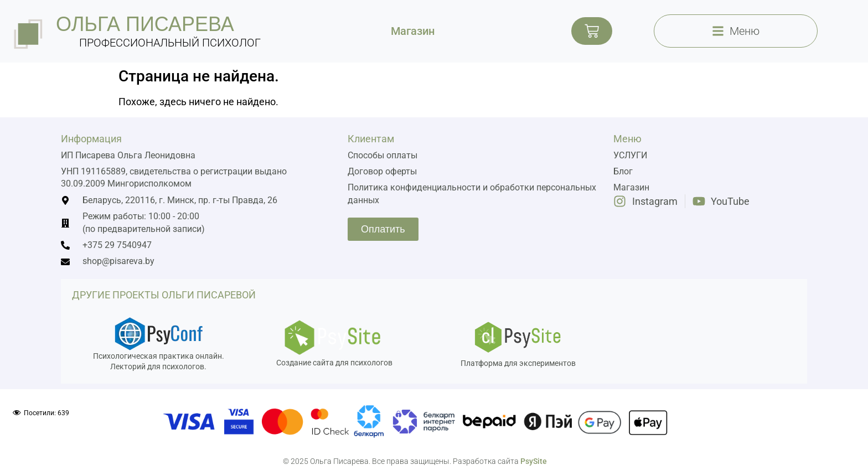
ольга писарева (145, 24)
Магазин (413, 31)
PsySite (534, 461)
